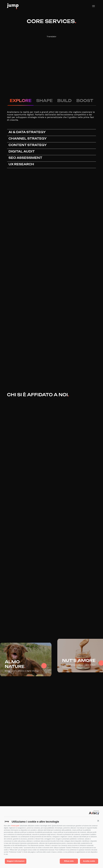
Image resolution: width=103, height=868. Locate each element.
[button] (98, 821)
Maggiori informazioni (16, 861)
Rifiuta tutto (69, 861)
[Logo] (13, 6)
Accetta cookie (89, 861)
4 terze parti (15, 826)
